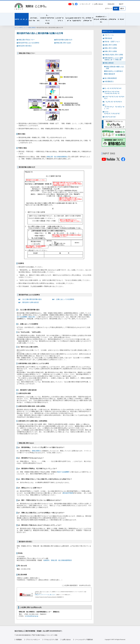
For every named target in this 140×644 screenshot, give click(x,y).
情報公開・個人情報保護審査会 (57, 157)
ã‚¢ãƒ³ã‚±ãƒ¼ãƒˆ (110, 117)
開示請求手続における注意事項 (29, 43)
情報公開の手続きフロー (27, 40)
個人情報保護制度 (111, 78)
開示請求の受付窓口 (25, 46)
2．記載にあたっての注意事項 (64, 299)
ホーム (16, 28)
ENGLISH (111, 4)
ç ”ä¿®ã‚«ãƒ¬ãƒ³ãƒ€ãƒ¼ (113, 102)
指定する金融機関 (63, 472)
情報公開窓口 (36, 451)
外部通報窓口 (109, 81)
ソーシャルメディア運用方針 (84, 640)
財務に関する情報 (111, 51)
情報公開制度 (32, 28)
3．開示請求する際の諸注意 (29, 302)
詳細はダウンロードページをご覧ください (45, 595)
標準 (116, 8)
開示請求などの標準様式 (114, 71)
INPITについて (23, 28)
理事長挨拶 (108, 38)
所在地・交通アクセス (112, 42)
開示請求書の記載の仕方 (64, 40)
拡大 (122, 8)
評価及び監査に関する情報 (114, 55)
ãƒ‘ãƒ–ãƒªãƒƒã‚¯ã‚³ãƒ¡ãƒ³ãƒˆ (112, 113)
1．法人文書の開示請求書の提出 (31, 299)
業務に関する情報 (111, 48)
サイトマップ (86, 4)
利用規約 (19, 640)
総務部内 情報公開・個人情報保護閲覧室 (58, 560)
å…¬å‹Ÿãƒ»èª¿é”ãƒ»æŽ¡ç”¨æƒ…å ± (114, 107)
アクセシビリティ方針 (51, 640)
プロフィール (109, 35)
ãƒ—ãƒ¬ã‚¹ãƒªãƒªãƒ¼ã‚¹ (113, 88)
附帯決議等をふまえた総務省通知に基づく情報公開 (114, 59)
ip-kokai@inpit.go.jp (32, 616)
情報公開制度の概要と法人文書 (115, 68)
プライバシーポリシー (33, 640)
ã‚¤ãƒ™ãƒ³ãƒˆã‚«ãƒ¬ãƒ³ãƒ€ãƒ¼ (114, 97)
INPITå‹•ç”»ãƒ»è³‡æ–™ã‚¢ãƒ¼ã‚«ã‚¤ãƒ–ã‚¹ (112, 92)
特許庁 (121, 4)
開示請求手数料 (68, 493)
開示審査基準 (110, 74)
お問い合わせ (99, 4)
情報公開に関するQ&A (64, 43)
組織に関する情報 (111, 45)
